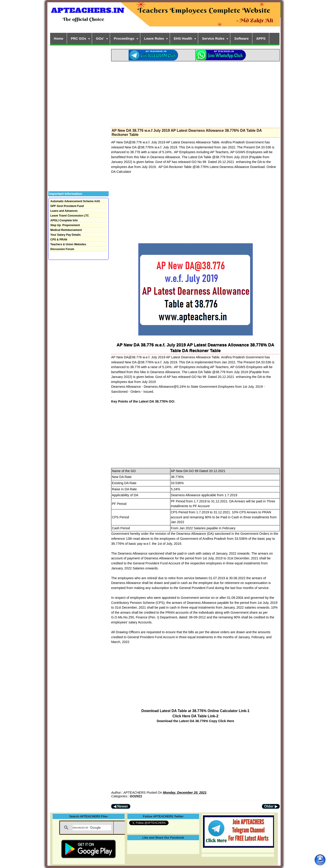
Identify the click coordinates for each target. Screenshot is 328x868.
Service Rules (213, 38)
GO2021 (136, 796)
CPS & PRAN (59, 240)
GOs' (100, 38)
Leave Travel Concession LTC (70, 216)
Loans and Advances (64, 211)
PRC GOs (79, 38)
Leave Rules (154, 38)
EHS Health (183, 38)
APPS (261, 38)
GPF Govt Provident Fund (67, 206)
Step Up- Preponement (65, 225)
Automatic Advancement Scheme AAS (75, 201)
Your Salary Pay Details (65, 235)
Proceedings (124, 38)
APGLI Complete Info (64, 220)
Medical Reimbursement (66, 230)
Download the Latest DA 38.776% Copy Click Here (195, 721)
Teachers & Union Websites (68, 244)
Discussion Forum (62, 249)
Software (241, 38)
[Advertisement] (195, 93)
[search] (92, 828)
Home (59, 38)
